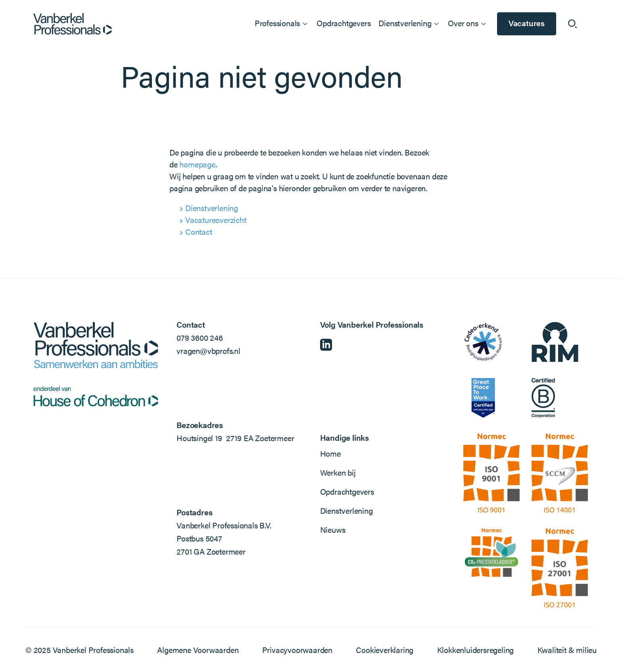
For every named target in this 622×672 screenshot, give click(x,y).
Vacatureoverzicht (216, 220)
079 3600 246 (200, 337)
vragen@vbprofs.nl (208, 350)
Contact (199, 231)
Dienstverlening (212, 208)
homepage (197, 164)
